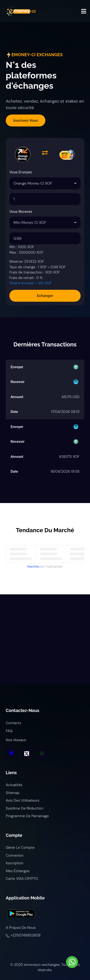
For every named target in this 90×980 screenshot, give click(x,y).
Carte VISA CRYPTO (22, 879)
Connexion (15, 855)
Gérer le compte (20, 848)
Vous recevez (21, 212)
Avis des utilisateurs (23, 800)
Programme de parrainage (27, 816)
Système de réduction (25, 808)
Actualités (14, 785)
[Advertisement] (45, 639)
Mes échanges (18, 871)
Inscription (15, 863)
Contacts (13, 723)
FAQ (9, 731)
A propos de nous (21, 928)
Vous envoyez (21, 172)
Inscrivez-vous (25, 120)
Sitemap (13, 793)
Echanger (45, 296)
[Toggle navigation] (84, 11)
